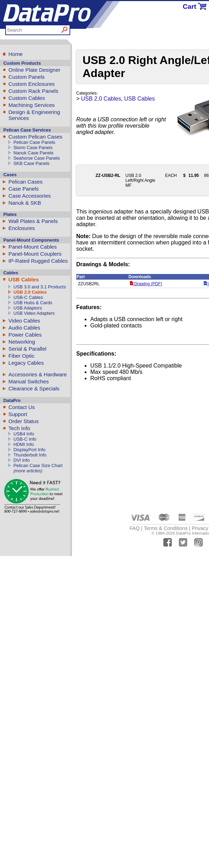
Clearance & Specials (34, 388)
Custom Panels (27, 77)
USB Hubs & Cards (33, 303)
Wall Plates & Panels (33, 221)
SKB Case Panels (31, 163)
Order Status (24, 421)
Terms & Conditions (166, 528)
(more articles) (28, 471)
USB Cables (24, 279)
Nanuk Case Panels (33, 153)
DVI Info (22, 460)
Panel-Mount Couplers (35, 254)
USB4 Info (24, 434)
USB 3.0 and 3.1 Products (40, 287)
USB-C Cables (28, 297)
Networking (22, 342)
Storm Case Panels (33, 148)
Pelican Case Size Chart (38, 465)
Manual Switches (29, 381)
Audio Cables (24, 328)
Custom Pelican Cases (35, 137)
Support (18, 414)
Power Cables (25, 335)
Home (16, 54)
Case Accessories (30, 196)
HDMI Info (24, 444)
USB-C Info (25, 439)
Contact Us (22, 407)
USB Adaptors (28, 308)
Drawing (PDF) (146, 284)
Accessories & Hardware (38, 374)
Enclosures (22, 228)
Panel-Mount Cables (33, 247)
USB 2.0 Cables (30, 292)
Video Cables (24, 321)
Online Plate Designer (34, 70)
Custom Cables (27, 98)
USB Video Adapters (34, 313)
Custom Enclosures (32, 84)
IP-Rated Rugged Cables (38, 261)
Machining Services (32, 105)
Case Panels (24, 189)
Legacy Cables (26, 363)
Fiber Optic (21, 356)
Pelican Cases (25, 182)
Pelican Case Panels (34, 142)
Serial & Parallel (27, 349)
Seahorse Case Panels (37, 158)
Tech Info (19, 428)
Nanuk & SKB (25, 203)
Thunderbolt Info (30, 455)
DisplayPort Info (29, 450)
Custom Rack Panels (33, 91)
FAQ (135, 528)
